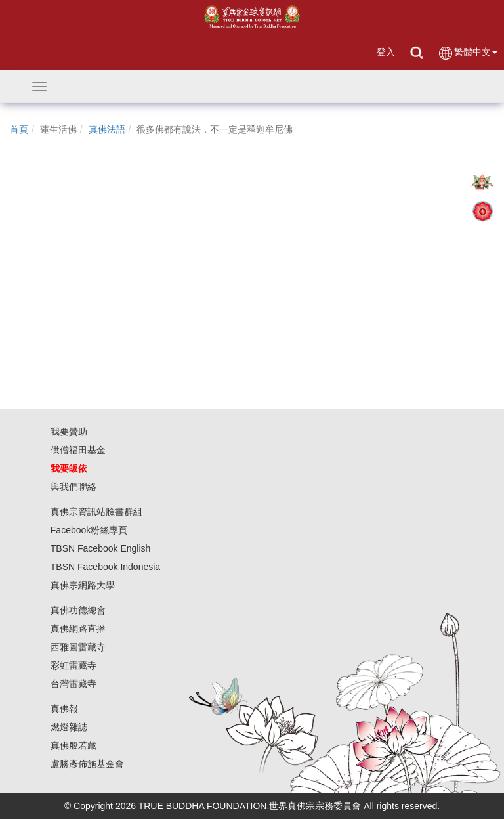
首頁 (19, 129)
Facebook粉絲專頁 (89, 530)
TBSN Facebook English (101, 548)
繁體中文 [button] (468, 53)
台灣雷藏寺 (73, 684)
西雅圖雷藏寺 (78, 647)
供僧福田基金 (78, 450)
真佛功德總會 (78, 610)
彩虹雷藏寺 (73, 665)
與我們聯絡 (73, 487)
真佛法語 (107, 129)
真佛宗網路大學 (83, 585)
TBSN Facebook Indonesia (105, 567)
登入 (386, 52)
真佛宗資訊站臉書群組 (96, 512)
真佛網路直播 (78, 629)
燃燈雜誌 (69, 727)
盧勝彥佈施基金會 (87, 764)
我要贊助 (69, 432)
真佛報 (64, 709)
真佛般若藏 (73, 745)
